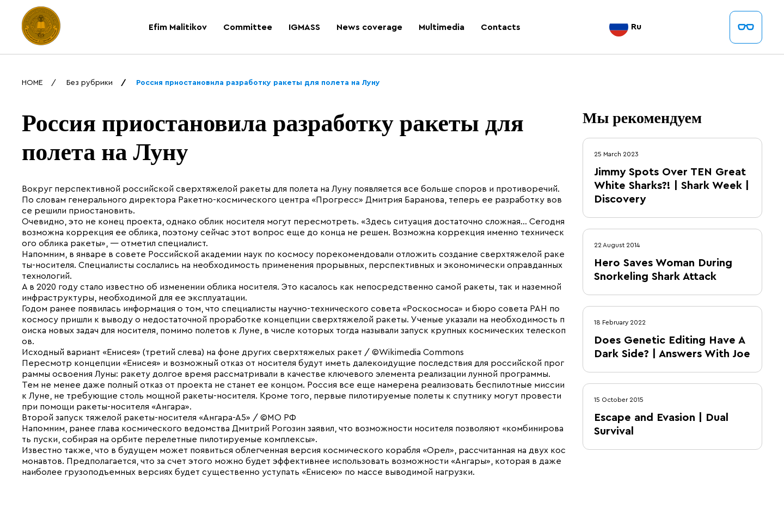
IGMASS (304, 27)
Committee (248, 27)
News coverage (369, 27)
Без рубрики (90, 83)
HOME (32, 83)
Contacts (501, 27)
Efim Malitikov (178, 27)
